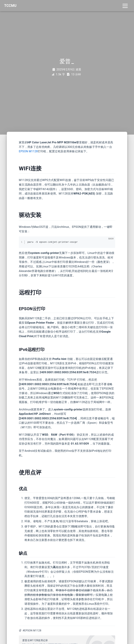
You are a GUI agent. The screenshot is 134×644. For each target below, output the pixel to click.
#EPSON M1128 (32, 631)
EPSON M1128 (28, 151)
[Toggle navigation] (125, 6)
